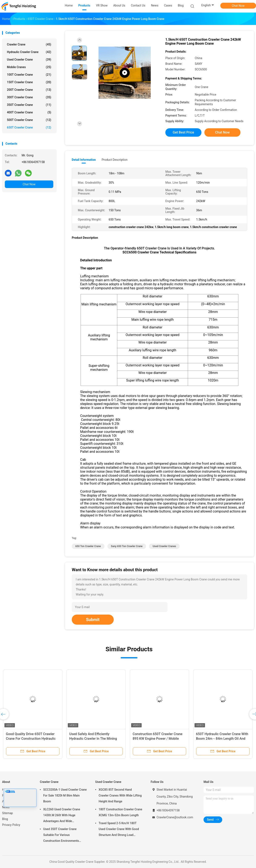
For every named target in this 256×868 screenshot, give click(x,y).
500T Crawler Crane (29, 120)
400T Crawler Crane (29, 112)
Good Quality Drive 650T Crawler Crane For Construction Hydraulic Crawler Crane (31, 739)
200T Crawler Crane (29, 90)
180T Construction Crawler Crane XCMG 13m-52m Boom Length (120, 812)
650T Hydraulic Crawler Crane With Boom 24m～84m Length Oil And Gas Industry (222, 739)
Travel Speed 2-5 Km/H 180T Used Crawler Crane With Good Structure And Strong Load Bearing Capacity (119, 830)
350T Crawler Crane (29, 105)
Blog (5, 819)
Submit (93, 620)
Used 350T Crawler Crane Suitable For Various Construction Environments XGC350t (61, 836)
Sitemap (7, 813)
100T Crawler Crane (29, 75)
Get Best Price (183, 132)
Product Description (114, 160)
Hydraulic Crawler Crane (29, 52)
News (6, 807)
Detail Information (84, 160)
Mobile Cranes (29, 67)
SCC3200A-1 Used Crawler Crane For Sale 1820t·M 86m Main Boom (65, 795)
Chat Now (238, 6)
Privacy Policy (11, 825)
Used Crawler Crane (29, 60)
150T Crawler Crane (29, 82)
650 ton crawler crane (88, 546)
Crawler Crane (29, 44)
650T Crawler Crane (29, 127)
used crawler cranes (164, 546)
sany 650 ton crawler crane (127, 546)
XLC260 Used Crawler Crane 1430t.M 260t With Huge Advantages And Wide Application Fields (62, 816)
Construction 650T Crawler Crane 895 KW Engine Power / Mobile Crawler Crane (157, 739)
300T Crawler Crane (29, 97)
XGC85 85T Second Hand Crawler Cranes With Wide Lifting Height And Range (120, 795)
